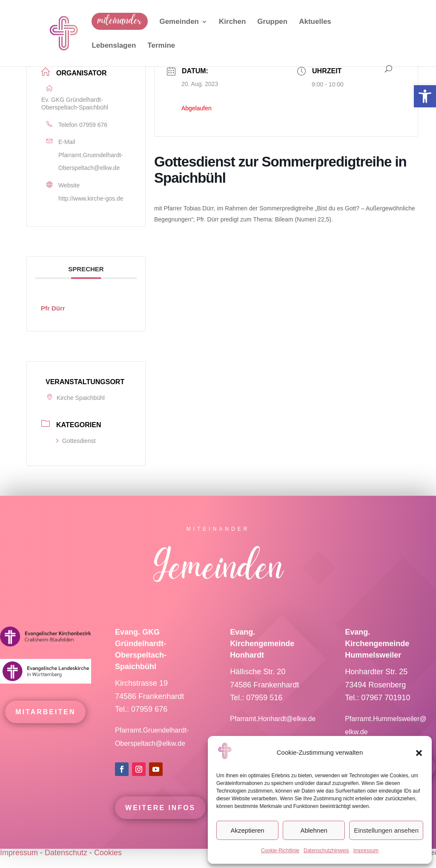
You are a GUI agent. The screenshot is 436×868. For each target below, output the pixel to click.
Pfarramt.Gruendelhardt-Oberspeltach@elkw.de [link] (91, 162)
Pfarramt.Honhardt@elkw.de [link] (274, 731)
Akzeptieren (247, 830)
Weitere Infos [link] (160, 820)
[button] (419, 753)
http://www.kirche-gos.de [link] (91, 198)
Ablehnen (314, 830)
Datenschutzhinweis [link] (326, 851)
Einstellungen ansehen (386, 830)
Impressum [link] (366, 851)
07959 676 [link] (93, 125)
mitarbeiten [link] (45, 724)
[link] (425, 96)
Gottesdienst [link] (76, 441)
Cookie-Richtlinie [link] (280, 851)
